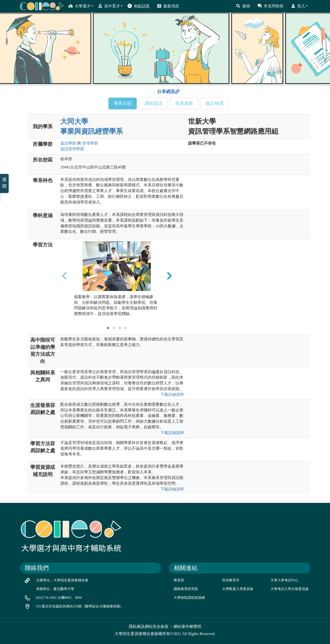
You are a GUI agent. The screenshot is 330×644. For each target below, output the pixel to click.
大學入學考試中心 (284, 580)
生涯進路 (184, 103)
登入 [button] (299, 6)
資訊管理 (72, 149)
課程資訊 (153, 103)
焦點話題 (139, 6)
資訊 (68, 143)
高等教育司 (231, 580)
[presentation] (64, 276)
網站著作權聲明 (187, 626)
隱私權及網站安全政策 (149, 626)
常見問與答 (271, 6)
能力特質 (215, 103)
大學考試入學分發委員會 (290, 589)
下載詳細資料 (172, 394)
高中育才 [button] (110, 6)
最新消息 (168, 6)
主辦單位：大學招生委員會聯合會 (62, 580)
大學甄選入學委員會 (238, 589)
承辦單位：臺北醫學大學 (55, 589)
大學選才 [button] (81, 6)
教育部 (179, 580)
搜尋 (243, 6)
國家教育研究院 (186, 589)
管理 (90, 143)
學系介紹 (123, 103)
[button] (108, 328)
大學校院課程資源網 (189, 598)
